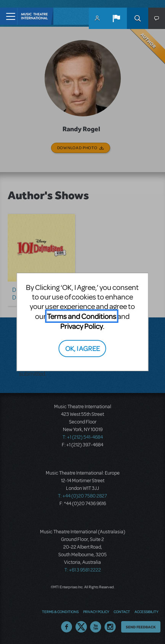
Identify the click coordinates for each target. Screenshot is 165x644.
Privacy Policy (82, 326)
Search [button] (138, 18)
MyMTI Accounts (97, 18)
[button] (116, 18)
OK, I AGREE (82, 348)
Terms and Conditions (82, 316)
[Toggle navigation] (9, 16)
